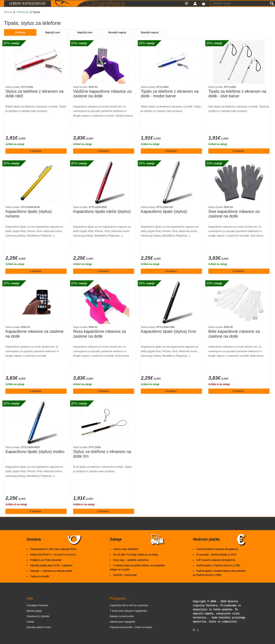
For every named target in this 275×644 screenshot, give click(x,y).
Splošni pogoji (34, 619)
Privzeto (20, 40)
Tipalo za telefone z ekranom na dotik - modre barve (170, 101)
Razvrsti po (137, 21)
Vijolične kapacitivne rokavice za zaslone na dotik (102, 101)
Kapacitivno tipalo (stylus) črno (168, 339)
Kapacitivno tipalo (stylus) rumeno (29, 222)
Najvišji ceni (85, 40)
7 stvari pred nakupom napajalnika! (129, 619)
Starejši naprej (150, 40)
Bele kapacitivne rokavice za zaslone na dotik (234, 341)
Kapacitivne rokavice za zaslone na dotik (34, 341)
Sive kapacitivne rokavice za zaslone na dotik (234, 222)
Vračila (30, 629)
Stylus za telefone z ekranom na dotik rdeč (34, 101)
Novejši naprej (117, 40)
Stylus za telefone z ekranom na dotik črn (102, 462)
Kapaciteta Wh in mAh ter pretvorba (129, 613)
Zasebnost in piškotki (38, 624)
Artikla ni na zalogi (219, 392)
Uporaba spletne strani (39, 635)
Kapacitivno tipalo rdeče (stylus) (102, 219)
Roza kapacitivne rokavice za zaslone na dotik (100, 341)
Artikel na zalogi (15, 152)
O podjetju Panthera (37, 613)
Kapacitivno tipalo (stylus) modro (35, 459)
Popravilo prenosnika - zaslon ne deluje (131, 635)
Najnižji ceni (53, 40)
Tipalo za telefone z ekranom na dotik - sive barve (237, 101)
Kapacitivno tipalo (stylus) (164, 219)
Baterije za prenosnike (122, 624)
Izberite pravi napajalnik (122, 629)
